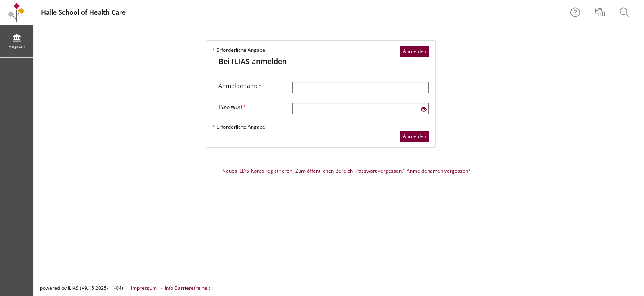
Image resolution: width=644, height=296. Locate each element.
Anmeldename (240, 86)
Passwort (232, 107)
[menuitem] (601, 12)
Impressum (144, 288)
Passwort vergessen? (380, 171)
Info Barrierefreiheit (187, 288)
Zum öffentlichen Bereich (324, 171)
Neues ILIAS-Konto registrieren (257, 171)
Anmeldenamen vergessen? (438, 171)
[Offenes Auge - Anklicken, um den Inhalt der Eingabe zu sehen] (424, 110)
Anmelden (415, 51)
